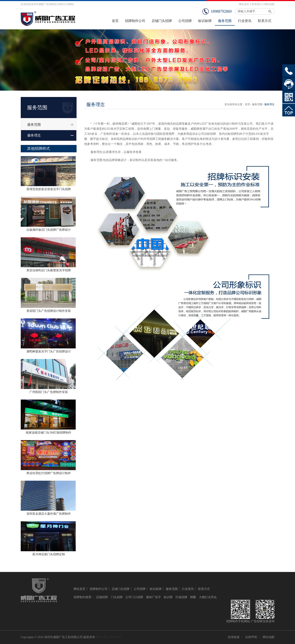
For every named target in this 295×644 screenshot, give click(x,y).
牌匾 (193, 597)
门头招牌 (117, 597)
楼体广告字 (154, 597)
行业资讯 (188, 589)
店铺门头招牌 (121, 589)
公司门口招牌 (134, 597)
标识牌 (168, 597)
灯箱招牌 (181, 597)
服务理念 (34, 135)
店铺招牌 (102, 597)
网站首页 (244, 4)
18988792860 (221, 11)
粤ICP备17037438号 (109, 637)
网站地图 (269, 4)
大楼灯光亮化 (208, 597)
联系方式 (204, 589)
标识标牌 (156, 589)
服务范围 (34, 125)
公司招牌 (140, 589)
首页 (247, 104)
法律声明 (251, 637)
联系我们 (257, 4)
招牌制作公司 (99, 589)
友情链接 (234, 637)
